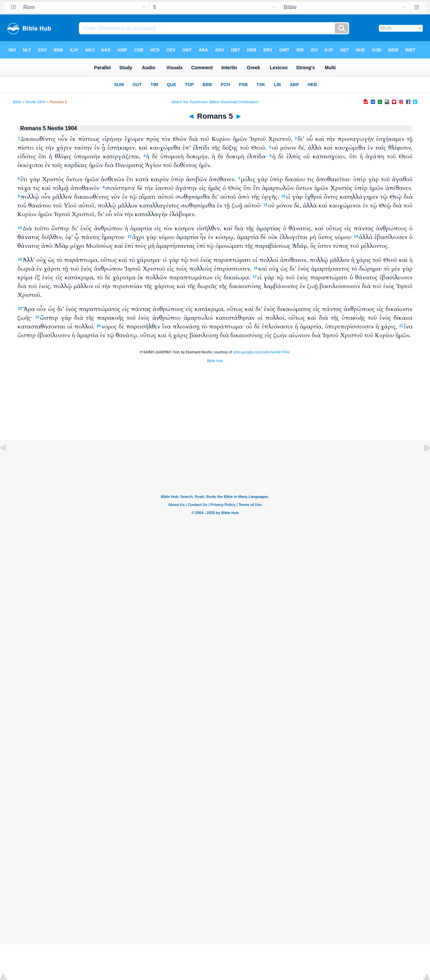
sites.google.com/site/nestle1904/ (262, 352)
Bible (17, 102)
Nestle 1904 (36, 102)
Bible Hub (215, 361)
